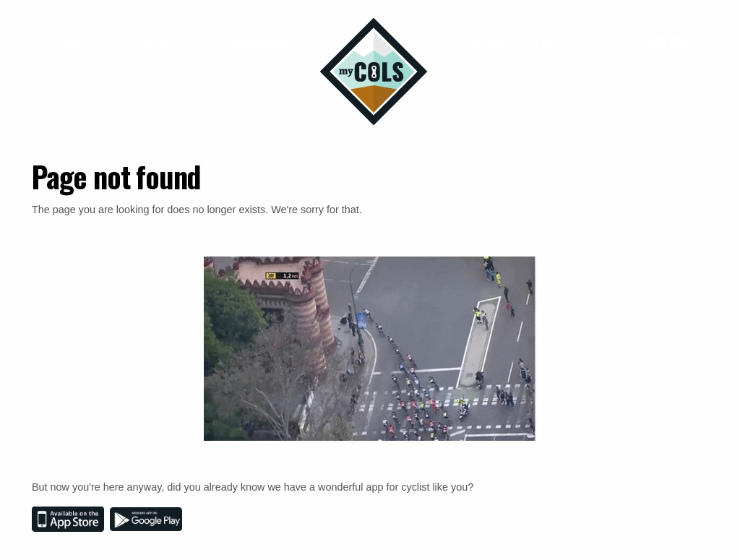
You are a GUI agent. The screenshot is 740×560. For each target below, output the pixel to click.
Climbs (481, 43)
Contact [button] (66, 43)
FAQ (546, 43)
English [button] (667, 43)
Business (261, 43)
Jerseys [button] (164, 43)
